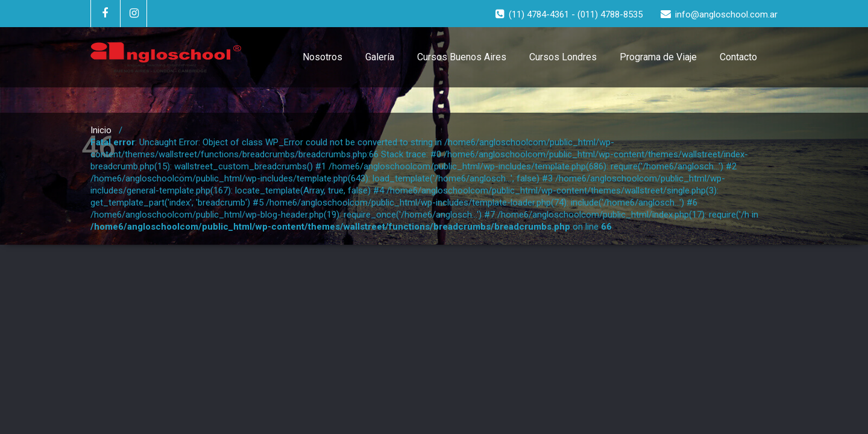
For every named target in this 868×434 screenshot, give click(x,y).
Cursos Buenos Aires (462, 57)
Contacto (738, 57)
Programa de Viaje (658, 57)
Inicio (101, 130)
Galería (380, 57)
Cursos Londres (563, 57)
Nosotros (322, 57)
